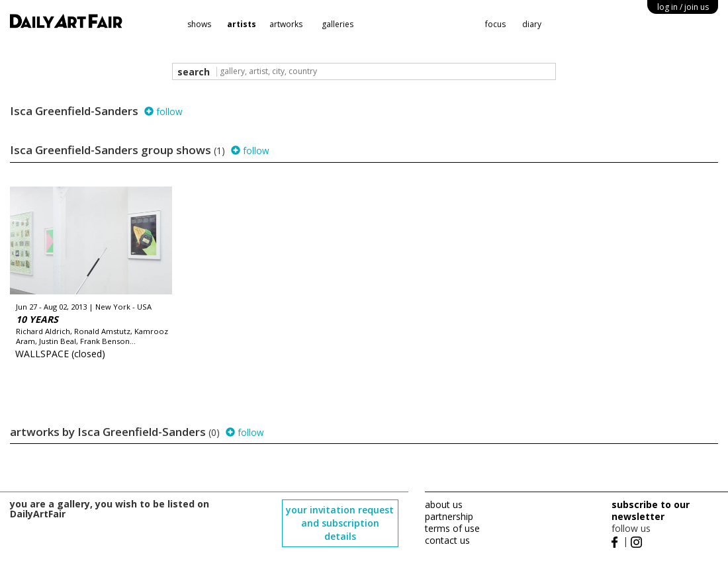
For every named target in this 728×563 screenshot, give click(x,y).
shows (199, 24)
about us (444, 504)
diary (532, 24)
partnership (449, 516)
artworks (286, 24)
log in (683, 7)
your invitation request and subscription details (340, 523)
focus (495, 24)
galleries (338, 24)
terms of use (452, 528)
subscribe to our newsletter (651, 510)
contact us (447, 540)
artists (242, 24)
